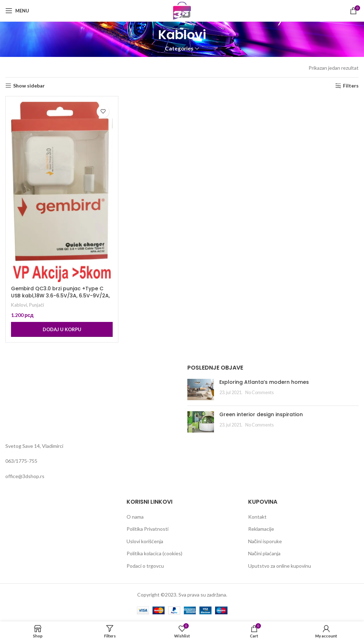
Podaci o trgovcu (145, 566)
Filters (351, 86)
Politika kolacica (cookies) (154, 553)
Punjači (37, 305)
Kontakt (257, 517)
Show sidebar (29, 86)
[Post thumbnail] (201, 390)
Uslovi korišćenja (145, 541)
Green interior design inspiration (261, 414)
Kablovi (19, 305)
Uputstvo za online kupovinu (280, 566)
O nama (135, 517)
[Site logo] (182, 10)
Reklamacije (261, 529)
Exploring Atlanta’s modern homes (264, 382)
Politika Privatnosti (148, 529)
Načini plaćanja (264, 553)
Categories (179, 49)
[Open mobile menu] (17, 11)
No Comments (259, 393)
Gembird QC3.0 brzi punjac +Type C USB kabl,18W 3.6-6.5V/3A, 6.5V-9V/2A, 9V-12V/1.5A (60, 295)
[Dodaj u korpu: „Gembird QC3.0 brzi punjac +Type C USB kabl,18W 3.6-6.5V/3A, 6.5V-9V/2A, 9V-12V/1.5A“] (62, 329)
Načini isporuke (265, 541)
